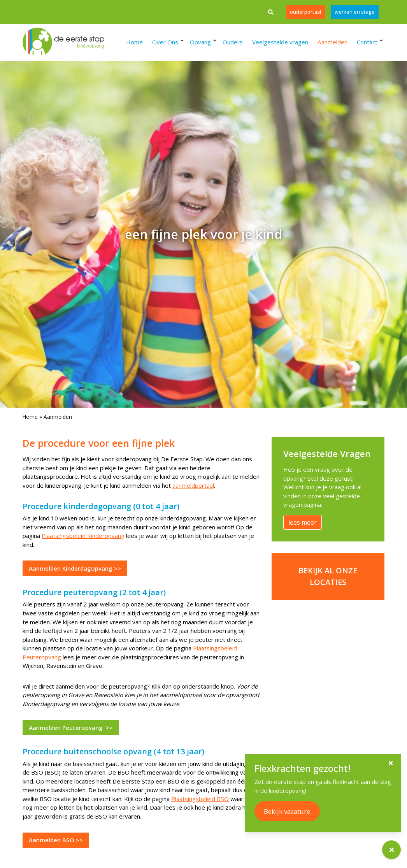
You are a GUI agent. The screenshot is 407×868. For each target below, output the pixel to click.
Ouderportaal (305, 12)
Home (30, 417)
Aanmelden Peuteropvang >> (71, 727)
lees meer (303, 522)
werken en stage (355, 12)
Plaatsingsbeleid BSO (200, 799)
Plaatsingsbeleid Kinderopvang (83, 536)
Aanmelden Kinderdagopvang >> (75, 568)
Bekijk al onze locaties (328, 576)
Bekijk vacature (294, 811)
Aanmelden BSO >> (56, 840)
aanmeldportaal (193, 485)
